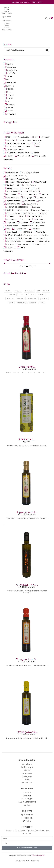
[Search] (25, 50)
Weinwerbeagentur (38, 855)
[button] (46, 19)
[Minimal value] (27, 263)
